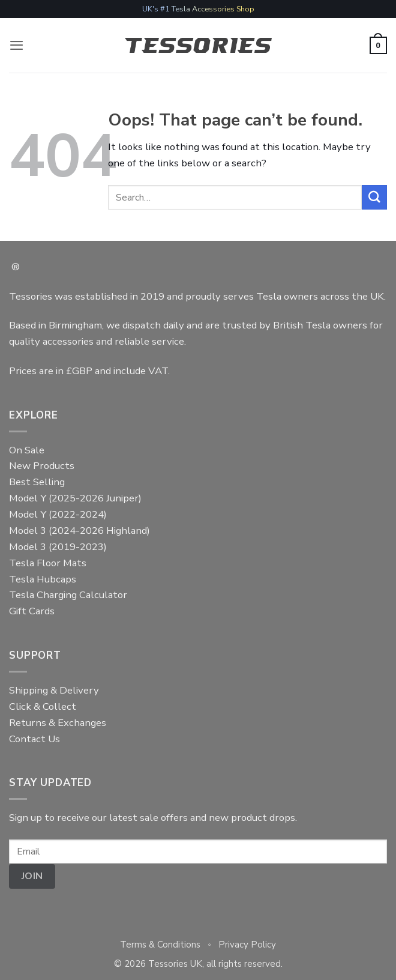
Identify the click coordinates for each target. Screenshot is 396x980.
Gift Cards (32, 611)
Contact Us (34, 739)
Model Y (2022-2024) (58, 514)
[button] (17, 45)
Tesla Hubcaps (43, 579)
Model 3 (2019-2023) (58, 547)
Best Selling (37, 482)
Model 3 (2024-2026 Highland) (79, 531)
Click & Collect (43, 706)
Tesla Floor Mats (48, 563)
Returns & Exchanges (58, 723)
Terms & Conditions (160, 945)
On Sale (27, 450)
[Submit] (374, 197)
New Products (42, 466)
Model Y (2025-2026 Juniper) (75, 498)
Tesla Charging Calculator (68, 595)
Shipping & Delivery (54, 690)
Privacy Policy (247, 945)
